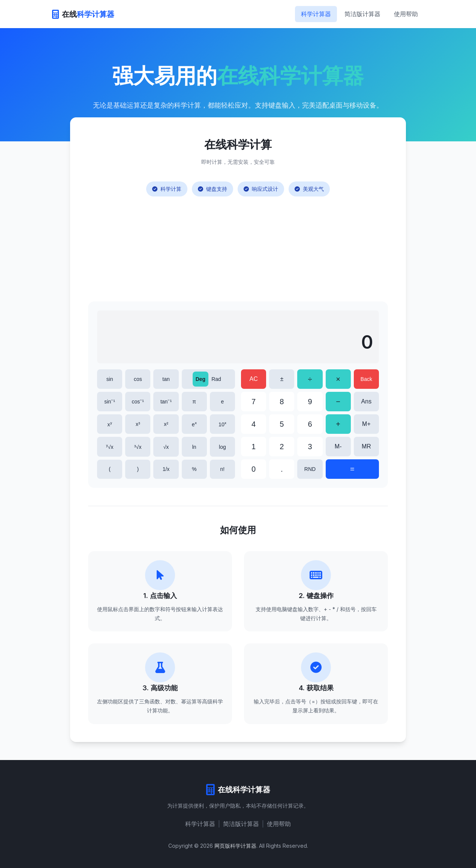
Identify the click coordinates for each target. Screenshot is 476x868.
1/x (166, 469)
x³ (138, 424)
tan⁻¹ (166, 402)
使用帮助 (406, 14)
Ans (367, 401)
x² (166, 424)
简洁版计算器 (362, 14)
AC (253, 379)
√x (166, 447)
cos (138, 379)
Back (366, 379)
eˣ (194, 424)
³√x (138, 447)
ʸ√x (110, 447)
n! (223, 469)
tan (166, 379)
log (222, 447)
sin (110, 379)
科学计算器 (316, 14)
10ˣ (222, 424)
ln (194, 447)
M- (338, 446)
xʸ (110, 424)
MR (366, 446)
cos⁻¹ (138, 402)
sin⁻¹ (110, 402)
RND (310, 469)
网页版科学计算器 (235, 846)
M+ (366, 424)
